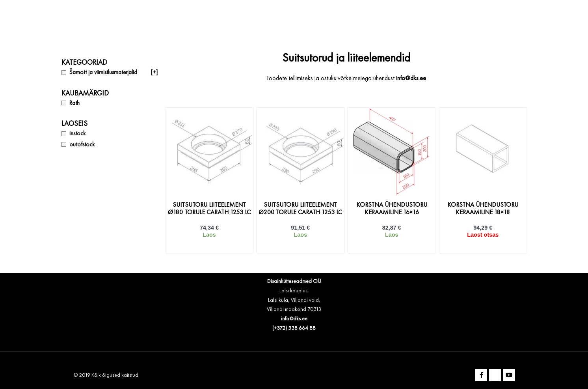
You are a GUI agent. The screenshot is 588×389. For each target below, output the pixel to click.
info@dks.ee (294, 319)
